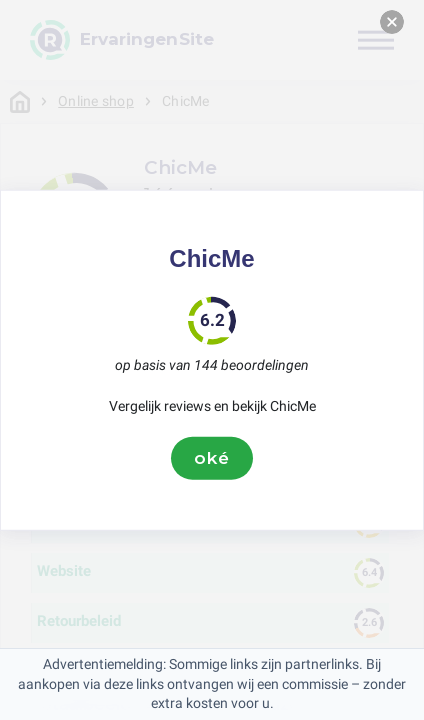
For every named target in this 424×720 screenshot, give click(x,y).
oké (212, 458)
